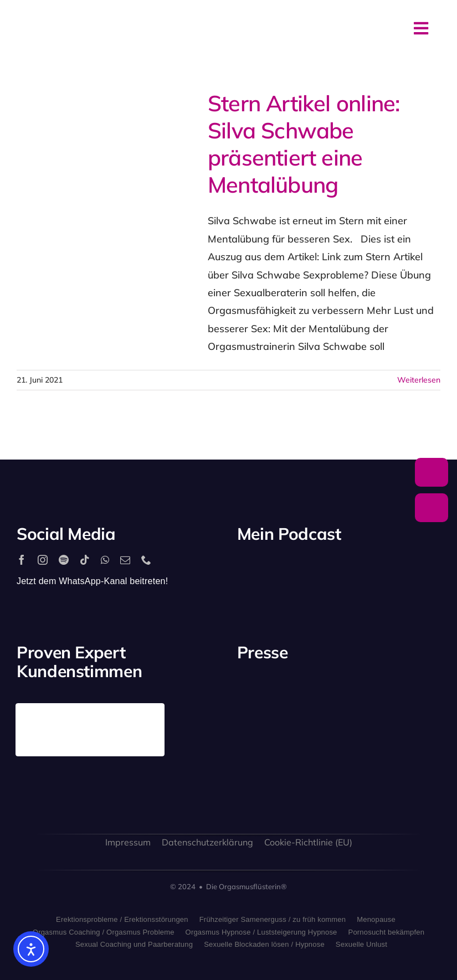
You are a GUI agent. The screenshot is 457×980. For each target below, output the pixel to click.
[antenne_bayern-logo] (365, 688)
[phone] (146, 560)
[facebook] (22, 560)
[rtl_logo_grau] (418, 701)
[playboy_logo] (260, 700)
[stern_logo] (312, 697)
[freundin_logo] (260, 760)
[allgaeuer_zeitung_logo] (418, 763)
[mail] (125, 560)
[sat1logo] (312, 756)
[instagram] (43, 560)
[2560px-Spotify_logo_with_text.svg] (268, 571)
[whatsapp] (105, 560)
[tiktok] (85, 560)
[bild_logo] (365, 744)
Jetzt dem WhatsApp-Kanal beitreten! (92, 581)
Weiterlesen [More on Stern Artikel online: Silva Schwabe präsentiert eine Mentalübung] (419, 380)
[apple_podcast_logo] (321, 571)
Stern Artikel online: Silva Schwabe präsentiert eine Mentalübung (304, 144)
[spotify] (64, 560)
